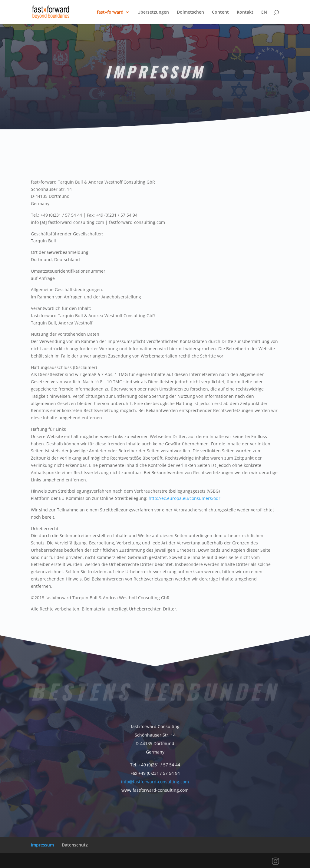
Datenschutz (75, 845)
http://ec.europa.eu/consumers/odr (185, 498)
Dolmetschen (190, 12)
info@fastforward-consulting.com (155, 780)
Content (220, 12)
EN (264, 12)
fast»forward (110, 12)
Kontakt (245, 12)
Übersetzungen (153, 12)
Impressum (42, 845)
